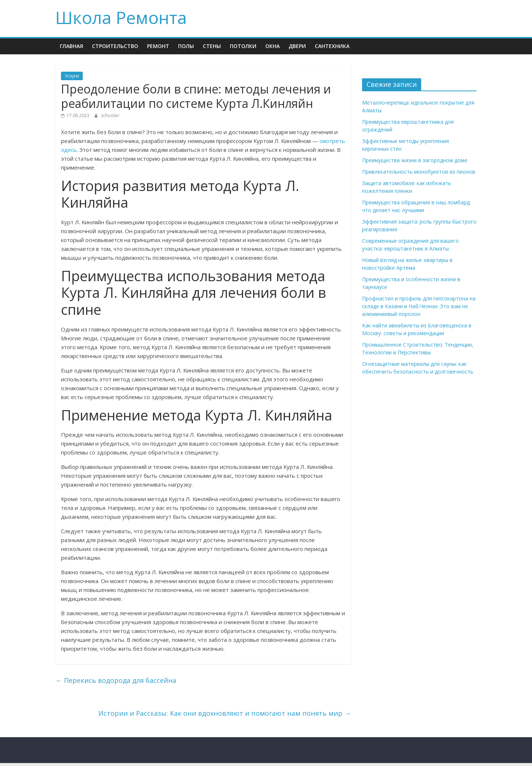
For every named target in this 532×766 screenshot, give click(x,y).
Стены (212, 46)
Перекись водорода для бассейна (116, 680)
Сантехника (332, 46)
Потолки (243, 46)
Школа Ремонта (121, 17)
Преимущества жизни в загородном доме (415, 160)
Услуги (72, 76)
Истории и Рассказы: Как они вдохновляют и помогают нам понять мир (225, 713)
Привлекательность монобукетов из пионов (419, 172)
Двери (297, 46)
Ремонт (158, 46)
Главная (71, 46)
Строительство (115, 46)
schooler (110, 115)
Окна (272, 46)
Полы (186, 46)
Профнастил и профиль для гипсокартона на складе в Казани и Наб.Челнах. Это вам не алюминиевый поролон (419, 306)
